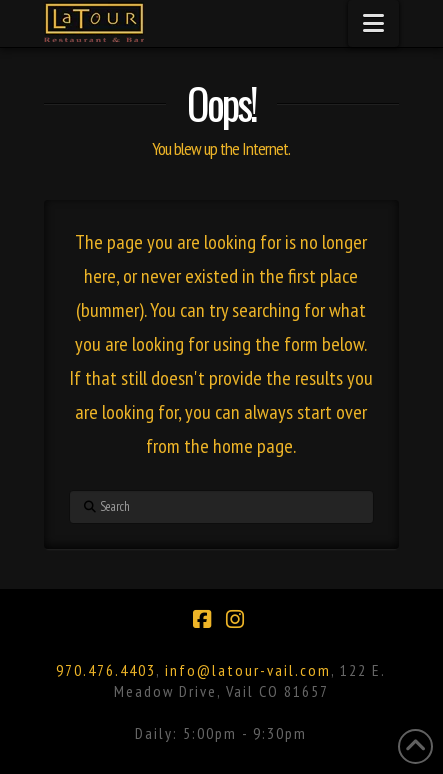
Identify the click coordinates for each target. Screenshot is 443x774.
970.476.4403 (106, 670)
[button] (373, 23)
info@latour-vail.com (248, 670)
